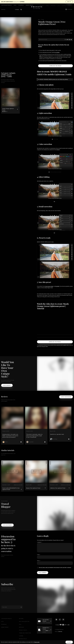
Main (39, 20)
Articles (21, 627)
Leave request (7, 385)
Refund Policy (23, 639)
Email (39, 561)
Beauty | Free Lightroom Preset (33, 488)
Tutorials (21, 5)
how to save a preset (49, 286)
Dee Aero (60, 632)
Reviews (21, 619)
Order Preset (30, 5)
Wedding (53, 5)
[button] (69, 9)
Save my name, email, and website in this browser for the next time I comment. (55, 568)
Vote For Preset (7, 525)
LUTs (15, 5)
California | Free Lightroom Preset (58, 488)
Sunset (42, 5)
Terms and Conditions (25, 633)
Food (47, 5)
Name (39, 555)
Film (59, 5)
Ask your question (24, 622)
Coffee (70, 5)
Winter (64, 5)
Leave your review (66, 397)
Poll (20, 624)
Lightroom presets (6, 5)
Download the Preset (55, 66)
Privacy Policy (23, 630)
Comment (40, 542)
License (21, 636)
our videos (57, 52)
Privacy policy (37, 642)
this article (57, 286)
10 (61, 172)
